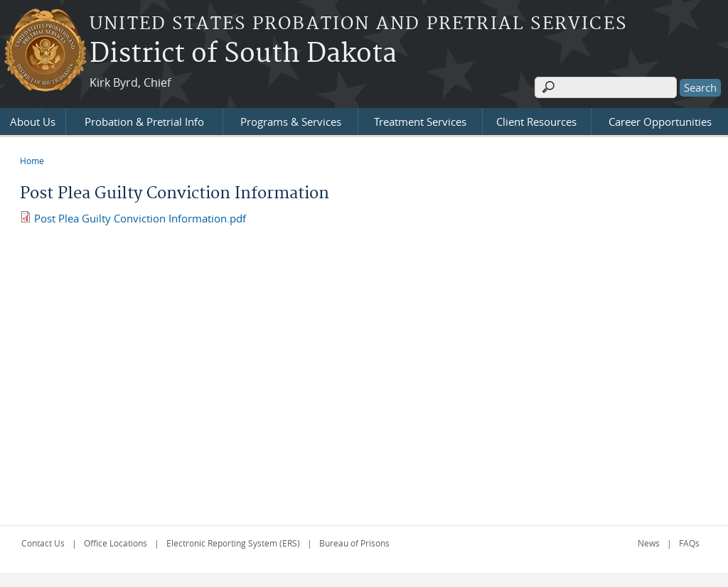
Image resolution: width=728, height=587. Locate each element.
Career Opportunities (660, 122)
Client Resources (536, 122)
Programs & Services (291, 122)
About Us (33, 122)
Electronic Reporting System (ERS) (233, 543)
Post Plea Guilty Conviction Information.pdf (140, 218)
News (649, 543)
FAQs (689, 543)
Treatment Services (420, 122)
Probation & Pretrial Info (144, 122)
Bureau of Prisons (354, 543)
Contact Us (43, 543)
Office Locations (116, 543)
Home (32, 161)
